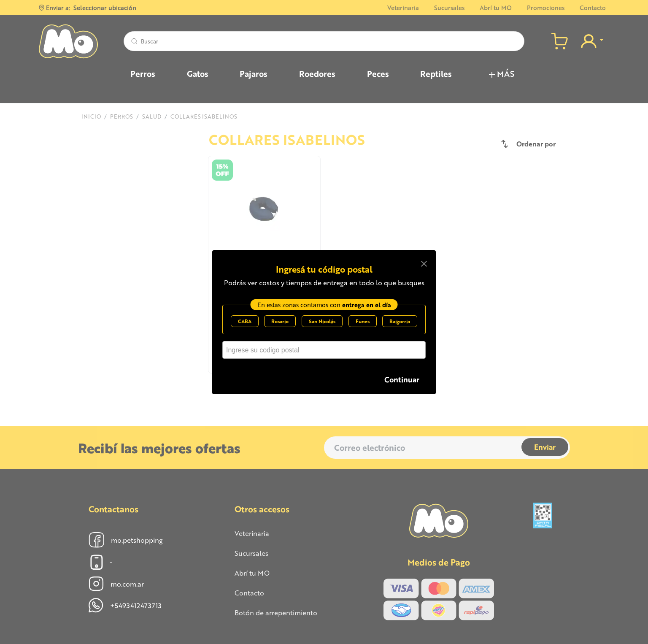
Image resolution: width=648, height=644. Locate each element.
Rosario (280, 321)
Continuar (402, 379)
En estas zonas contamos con (324, 304)
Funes (363, 321)
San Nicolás (322, 321)
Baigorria (400, 321)
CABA (245, 321)
